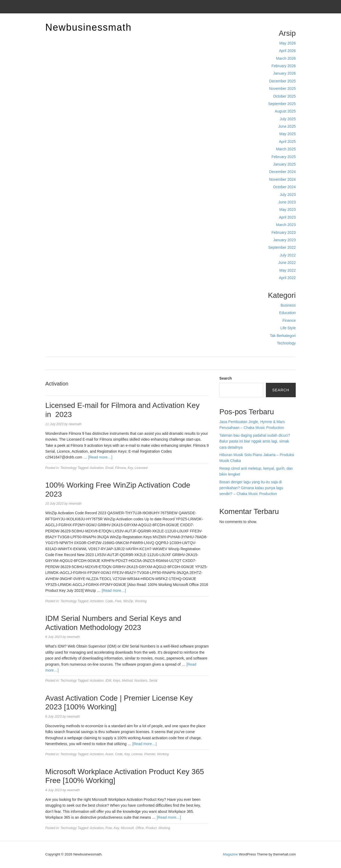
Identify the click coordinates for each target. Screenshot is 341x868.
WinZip (128, 601)
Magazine (230, 854)
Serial (153, 681)
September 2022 (282, 247)
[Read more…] (100, 457)
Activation (97, 468)
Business (288, 305)
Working (141, 601)
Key (130, 468)
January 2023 (284, 240)
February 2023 (284, 232)
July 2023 (288, 195)
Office (140, 828)
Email (109, 468)
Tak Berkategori (283, 336)
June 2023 (287, 202)
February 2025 (284, 157)
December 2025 (282, 81)
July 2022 (288, 255)
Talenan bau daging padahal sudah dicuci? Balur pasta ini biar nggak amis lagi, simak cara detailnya (255, 441)
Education (287, 313)
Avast (109, 754)
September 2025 (282, 104)
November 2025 (282, 89)
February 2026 (284, 66)
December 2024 (282, 172)
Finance (289, 320)
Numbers (141, 681)
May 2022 (288, 270)
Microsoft (127, 828)
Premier (150, 754)
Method (127, 681)
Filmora (120, 468)
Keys (117, 681)
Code (109, 601)
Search (226, 378)
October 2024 (284, 187)
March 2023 (286, 225)
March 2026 (286, 58)
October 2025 (284, 96)
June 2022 (287, 263)
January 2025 (284, 164)
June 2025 (287, 126)
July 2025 (288, 119)
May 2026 (288, 43)
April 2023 (287, 217)
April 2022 (287, 278)
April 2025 (287, 142)
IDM (108, 681)
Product (151, 828)
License (137, 754)
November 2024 (282, 179)
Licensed (141, 468)
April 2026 (287, 51)
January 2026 (284, 73)
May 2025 (288, 134)
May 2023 (288, 210)
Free (118, 601)
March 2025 (286, 149)
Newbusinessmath (88, 27)
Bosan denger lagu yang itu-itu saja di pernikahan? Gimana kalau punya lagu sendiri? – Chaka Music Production (251, 488)
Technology (286, 343)
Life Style (288, 328)
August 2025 (285, 111)
